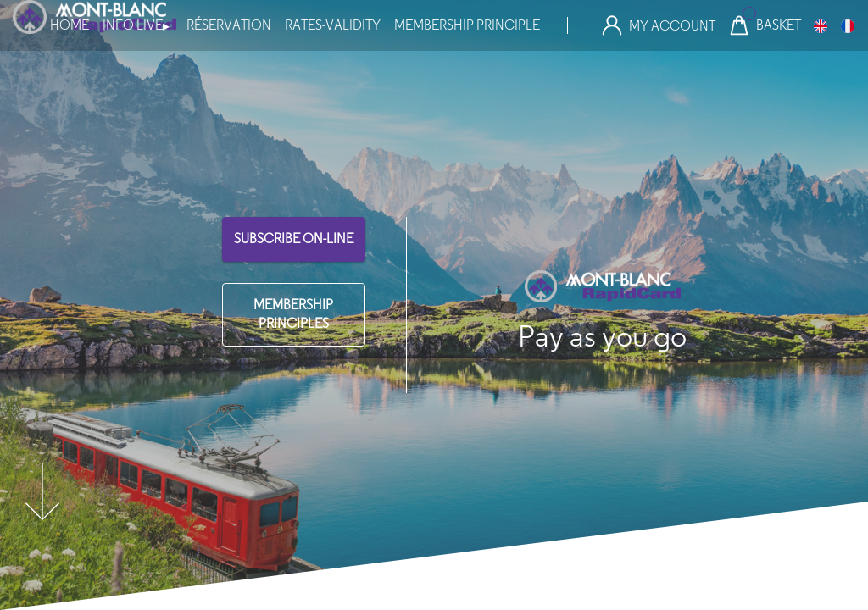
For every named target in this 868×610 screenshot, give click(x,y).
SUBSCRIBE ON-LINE (294, 238)
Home (70, 25)
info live (136, 25)
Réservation (229, 25)
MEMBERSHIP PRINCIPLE (467, 25)
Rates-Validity (333, 25)
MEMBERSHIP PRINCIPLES (293, 314)
